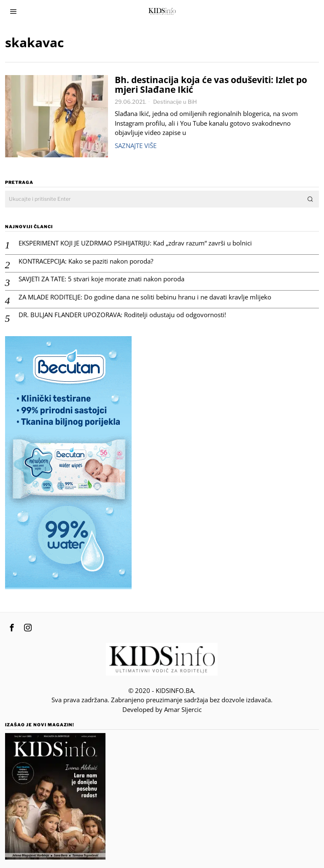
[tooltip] (12, 628)
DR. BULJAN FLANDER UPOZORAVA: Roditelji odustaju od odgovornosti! (122, 315)
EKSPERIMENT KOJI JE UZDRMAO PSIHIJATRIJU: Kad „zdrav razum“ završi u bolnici (135, 243)
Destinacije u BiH (175, 102)
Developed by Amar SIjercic (162, 709)
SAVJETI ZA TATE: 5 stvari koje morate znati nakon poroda (101, 279)
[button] (310, 199)
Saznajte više (136, 146)
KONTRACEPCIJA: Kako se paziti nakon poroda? (86, 261)
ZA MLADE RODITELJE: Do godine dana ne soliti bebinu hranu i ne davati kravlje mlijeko (145, 297)
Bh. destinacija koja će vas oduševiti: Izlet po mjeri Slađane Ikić (211, 85)
